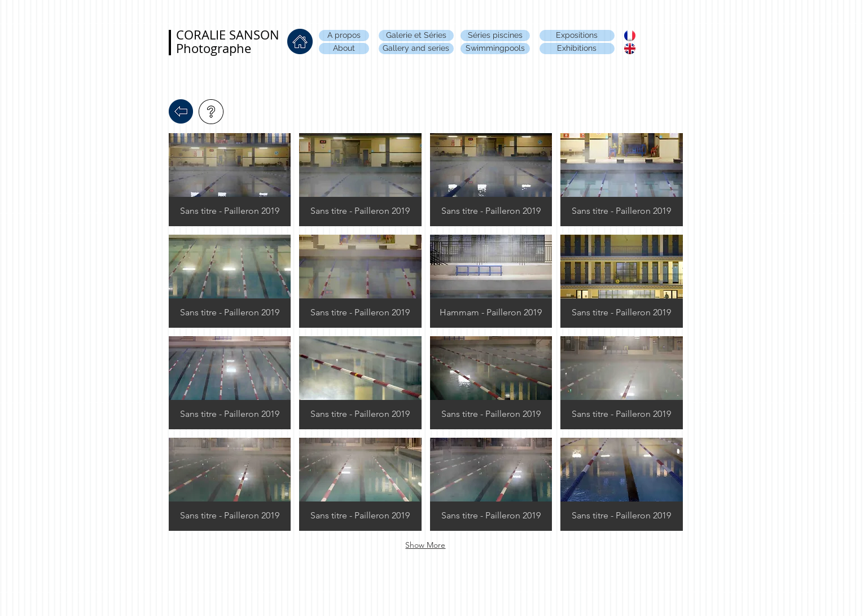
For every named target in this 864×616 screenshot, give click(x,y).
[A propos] (344, 36)
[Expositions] (577, 36)
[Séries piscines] (495, 36)
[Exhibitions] (577, 49)
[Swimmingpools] (495, 49)
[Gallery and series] (416, 49)
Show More (425, 545)
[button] (230, 180)
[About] (344, 49)
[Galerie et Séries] (416, 36)
